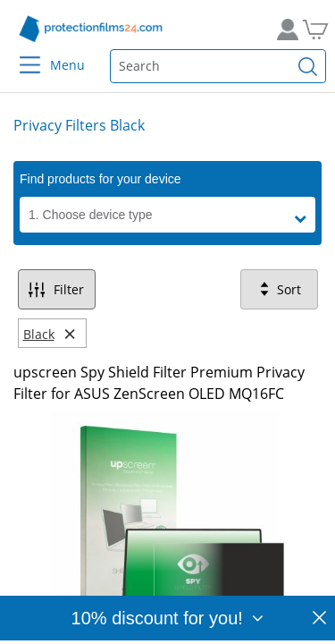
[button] (305, 219)
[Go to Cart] (313, 29)
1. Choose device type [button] (91, 215)
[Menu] (19, 53)
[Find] (308, 66)
